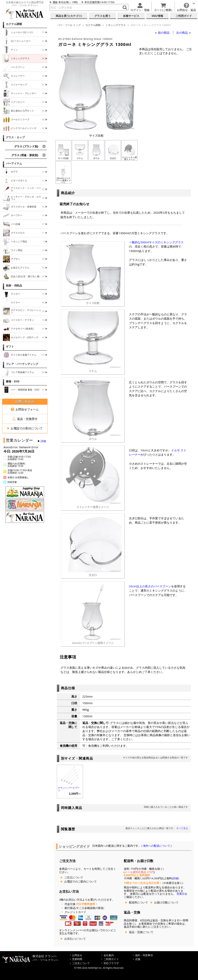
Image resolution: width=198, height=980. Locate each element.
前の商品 (164, 33)
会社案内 (109, 955)
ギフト (10, 347)
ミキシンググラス (116, 25)
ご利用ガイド (111, 959)
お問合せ (77, 955)
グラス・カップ (15, 137)
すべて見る (182, 828)
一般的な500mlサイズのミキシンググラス (156, 242)
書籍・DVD (13, 381)
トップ (69, 25)
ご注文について (74, 878)
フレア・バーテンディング (22, 364)
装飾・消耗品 (14, 286)
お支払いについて (75, 939)
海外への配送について (157, 846)
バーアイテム (14, 163)
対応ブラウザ (111, 963)
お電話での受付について (25, 428)
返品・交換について (141, 932)
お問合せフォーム (25, 409)
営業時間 (77, 959)
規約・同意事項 (144, 955)
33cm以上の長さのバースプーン (150, 586)
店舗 (138, 959)
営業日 (181, 894)
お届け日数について (166, 903)
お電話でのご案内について (80, 882)
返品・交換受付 (25, 419)
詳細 (43, 441)
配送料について (138, 903)
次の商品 (182, 33)
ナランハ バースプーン (69, 789)
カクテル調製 (14, 24)
